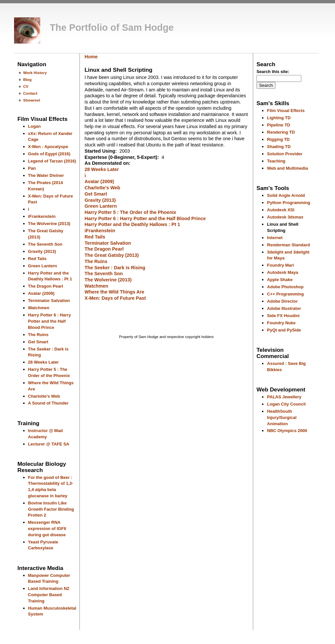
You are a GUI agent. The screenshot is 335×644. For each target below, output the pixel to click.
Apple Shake (280, 280)
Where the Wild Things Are (115, 292)
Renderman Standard (288, 245)
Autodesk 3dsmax (285, 217)
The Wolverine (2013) (49, 224)
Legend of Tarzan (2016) (52, 161)
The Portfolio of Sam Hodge (112, 28)
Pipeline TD (279, 125)
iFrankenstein (42, 216)
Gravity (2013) (42, 251)
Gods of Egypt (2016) (49, 154)
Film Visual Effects (286, 111)
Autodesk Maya (282, 272)
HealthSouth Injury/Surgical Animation (282, 417)
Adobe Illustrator (284, 308)
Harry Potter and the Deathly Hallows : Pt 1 (132, 224)
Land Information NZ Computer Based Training (49, 595)
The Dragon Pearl (46, 286)
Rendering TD (281, 132)
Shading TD (279, 147)
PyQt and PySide (284, 330)
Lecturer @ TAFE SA (49, 444)
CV (26, 86)
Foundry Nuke (281, 323)
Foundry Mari (280, 265)
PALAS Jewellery (284, 397)
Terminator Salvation (49, 301)
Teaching (276, 161)
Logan (35, 126)
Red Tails (37, 259)
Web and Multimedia (287, 168)
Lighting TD (279, 118)
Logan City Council (286, 404)
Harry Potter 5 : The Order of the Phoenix (131, 212)
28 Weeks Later (44, 362)
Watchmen (39, 308)
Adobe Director (282, 301)
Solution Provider (285, 154)
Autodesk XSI (281, 210)
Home (91, 57)
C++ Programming (285, 294)
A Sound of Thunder (48, 403)
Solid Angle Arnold (286, 195)
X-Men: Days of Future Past (115, 298)
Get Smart (38, 342)
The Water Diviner (46, 175)
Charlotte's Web (44, 396)
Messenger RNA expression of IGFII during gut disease (47, 528)
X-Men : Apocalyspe (48, 147)
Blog (27, 79)
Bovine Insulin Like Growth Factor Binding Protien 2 (51, 509)
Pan (32, 168)
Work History (35, 73)
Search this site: (273, 72)
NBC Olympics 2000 (287, 431)
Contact (30, 93)
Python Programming (289, 203)
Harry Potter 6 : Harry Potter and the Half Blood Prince (50, 321)
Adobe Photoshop (285, 287)
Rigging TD (278, 139)
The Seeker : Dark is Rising (115, 268)
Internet (275, 238)
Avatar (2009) (41, 293)
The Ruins (38, 335)
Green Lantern (43, 266)
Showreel (32, 100)
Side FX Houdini (283, 316)
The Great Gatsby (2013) (112, 255)
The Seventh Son (45, 244)
